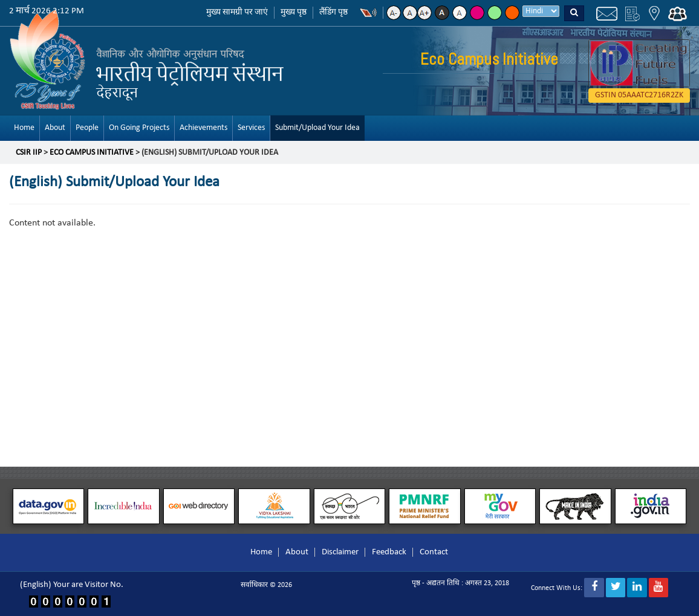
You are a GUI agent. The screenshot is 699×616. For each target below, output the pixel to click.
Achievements (203, 128)
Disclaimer (340, 552)
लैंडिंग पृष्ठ (333, 12)
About (55, 128)
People (87, 128)
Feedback (389, 552)
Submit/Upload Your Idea (317, 128)
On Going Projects (139, 128)
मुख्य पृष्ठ (294, 12)
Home (24, 128)
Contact (434, 552)
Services (251, 128)
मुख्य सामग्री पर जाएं (237, 12)
